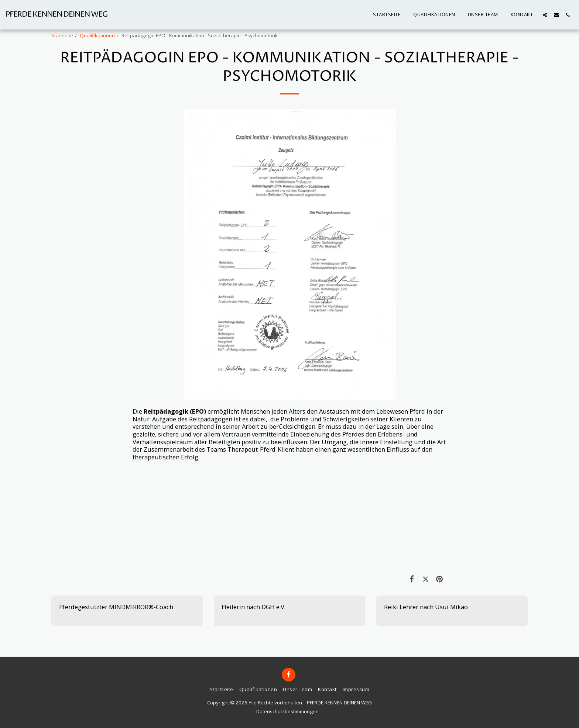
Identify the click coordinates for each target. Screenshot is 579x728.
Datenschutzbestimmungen (287, 711)
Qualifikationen (97, 35)
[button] (545, 15)
